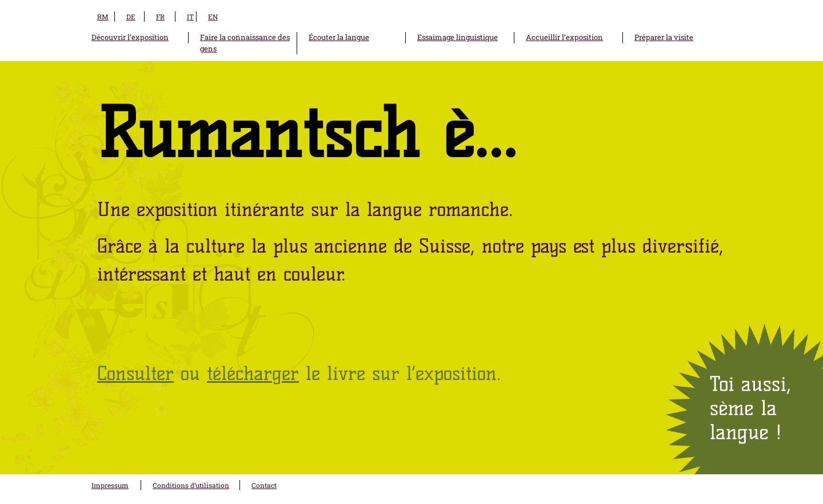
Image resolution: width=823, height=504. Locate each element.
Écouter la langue (339, 37)
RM (103, 17)
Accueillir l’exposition (564, 37)
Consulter (135, 373)
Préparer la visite (664, 37)
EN (213, 17)
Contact (264, 485)
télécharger (253, 373)
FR (160, 17)
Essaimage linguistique (458, 37)
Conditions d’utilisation (191, 485)
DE (131, 17)
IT (190, 17)
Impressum (110, 485)
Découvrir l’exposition (130, 37)
